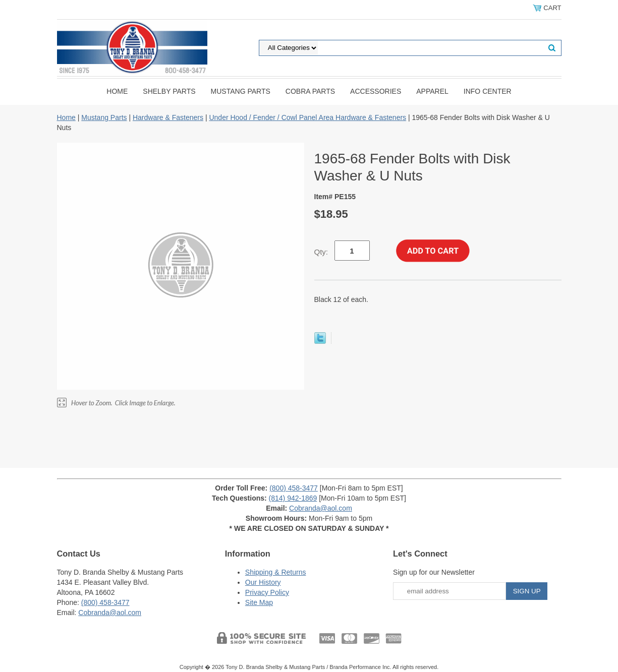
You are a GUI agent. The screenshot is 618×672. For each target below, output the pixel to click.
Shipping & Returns (276, 572)
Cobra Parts (310, 91)
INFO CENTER (488, 91)
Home (117, 91)
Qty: (321, 252)
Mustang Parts (241, 91)
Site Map (259, 602)
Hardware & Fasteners (168, 117)
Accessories (376, 91)
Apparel (432, 91)
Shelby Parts (169, 91)
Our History (263, 582)
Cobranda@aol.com (321, 508)
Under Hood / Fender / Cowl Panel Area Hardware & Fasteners (307, 117)
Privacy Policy (267, 592)
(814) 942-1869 (293, 498)
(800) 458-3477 (294, 488)
